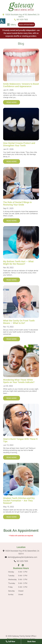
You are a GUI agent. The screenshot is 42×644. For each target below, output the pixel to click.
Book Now (32, 641)
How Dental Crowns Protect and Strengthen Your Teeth (19, 144)
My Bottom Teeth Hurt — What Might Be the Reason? (18, 263)
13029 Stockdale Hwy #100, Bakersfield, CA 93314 (21, 16)
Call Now (10, 641)
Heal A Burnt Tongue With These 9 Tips (20, 440)
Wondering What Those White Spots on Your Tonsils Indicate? (19, 381)
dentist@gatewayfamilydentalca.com (21, 557)
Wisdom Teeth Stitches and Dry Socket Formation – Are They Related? (19, 500)
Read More (12, 102)
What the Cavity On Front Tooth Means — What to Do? (19, 322)
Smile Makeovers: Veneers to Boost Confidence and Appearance (21, 85)
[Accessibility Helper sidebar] (3, 21)
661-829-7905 (21, 19)
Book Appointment (26, 25)
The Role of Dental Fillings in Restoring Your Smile (17, 203)
